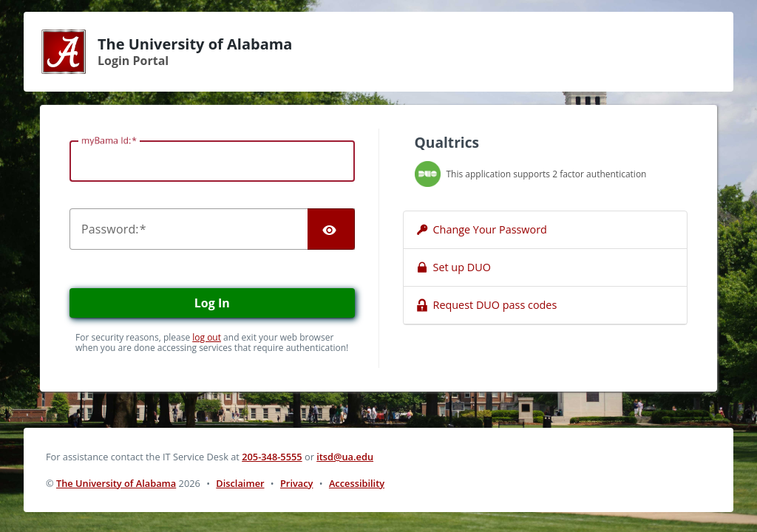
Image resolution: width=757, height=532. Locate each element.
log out (207, 337)
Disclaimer (240, 483)
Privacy (296, 483)
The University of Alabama (116, 483)
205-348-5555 (272, 457)
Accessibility (357, 483)
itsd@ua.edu (345, 457)
